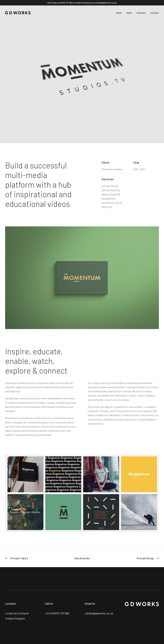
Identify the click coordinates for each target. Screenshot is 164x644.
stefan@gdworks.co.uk (106, 3)
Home (119, 13)
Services (141, 13)
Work (129, 13)
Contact (155, 13)
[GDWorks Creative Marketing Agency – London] (18, 13)
